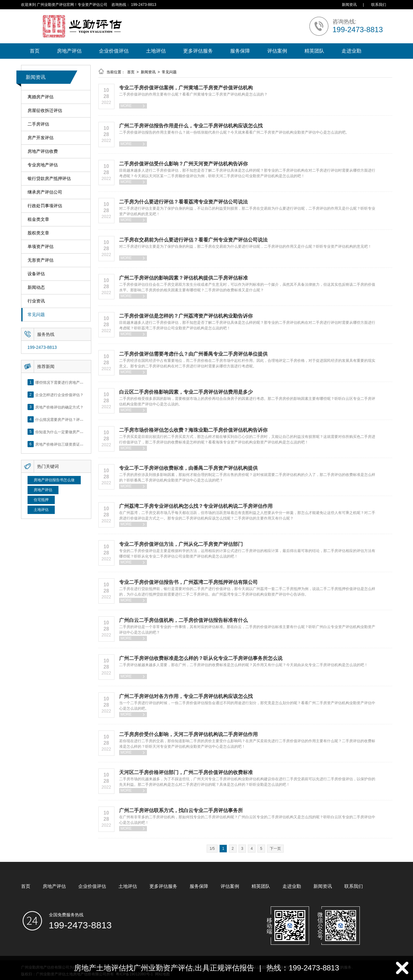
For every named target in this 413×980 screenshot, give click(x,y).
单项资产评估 (41, 247)
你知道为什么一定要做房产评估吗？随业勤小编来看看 (80, 432)
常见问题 (36, 315)
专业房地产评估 (43, 165)
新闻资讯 (349, 5)
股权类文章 (38, 233)
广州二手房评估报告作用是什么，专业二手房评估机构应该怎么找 (191, 126)
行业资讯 (36, 301)
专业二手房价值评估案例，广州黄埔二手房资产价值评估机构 (186, 88)
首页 (35, 51)
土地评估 (156, 51)
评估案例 (277, 51)
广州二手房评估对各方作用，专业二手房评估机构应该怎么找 (186, 696)
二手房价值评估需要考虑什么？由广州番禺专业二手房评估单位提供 (193, 354)
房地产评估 (69, 51)
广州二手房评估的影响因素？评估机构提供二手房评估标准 (183, 278)
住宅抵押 (41, 500)
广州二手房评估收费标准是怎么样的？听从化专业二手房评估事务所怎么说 (201, 658)
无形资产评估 (41, 260)
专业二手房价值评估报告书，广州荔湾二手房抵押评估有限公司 (188, 582)
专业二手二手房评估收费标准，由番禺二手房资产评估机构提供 (188, 468)
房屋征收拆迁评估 (45, 111)
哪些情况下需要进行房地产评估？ (63, 382)
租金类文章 (38, 219)
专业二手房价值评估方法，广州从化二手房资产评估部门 (181, 544)
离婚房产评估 (41, 97)
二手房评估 (38, 124)
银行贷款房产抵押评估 (49, 179)
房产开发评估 (41, 138)
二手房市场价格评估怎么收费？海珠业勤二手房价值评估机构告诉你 (193, 430)
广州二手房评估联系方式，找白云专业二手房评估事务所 (181, 810)
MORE (133, 106)
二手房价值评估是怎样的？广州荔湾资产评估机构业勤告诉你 (186, 316)
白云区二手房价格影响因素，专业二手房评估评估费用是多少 (186, 392)
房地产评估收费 (43, 151)
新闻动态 (36, 287)
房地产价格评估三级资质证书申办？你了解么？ (74, 444)
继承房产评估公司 (45, 192)
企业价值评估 (114, 51)
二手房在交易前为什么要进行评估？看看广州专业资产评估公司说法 (193, 240)
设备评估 (36, 274)
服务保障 (240, 51)
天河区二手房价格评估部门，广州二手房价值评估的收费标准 (186, 772)
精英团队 (314, 51)
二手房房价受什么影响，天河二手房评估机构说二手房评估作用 (188, 734)
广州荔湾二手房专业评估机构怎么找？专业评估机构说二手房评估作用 (196, 506)
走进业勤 (351, 51)
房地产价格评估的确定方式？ (59, 407)
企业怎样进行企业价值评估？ (59, 395)
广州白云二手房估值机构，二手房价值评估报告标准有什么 (183, 620)
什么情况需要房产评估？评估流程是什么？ (71, 419)
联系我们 (379, 5)
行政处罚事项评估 (45, 206)
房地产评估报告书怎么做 (54, 480)
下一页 (275, 849)
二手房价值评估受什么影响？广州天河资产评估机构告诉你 (183, 164)
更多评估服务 (198, 51)
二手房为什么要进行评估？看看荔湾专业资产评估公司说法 (183, 202)
